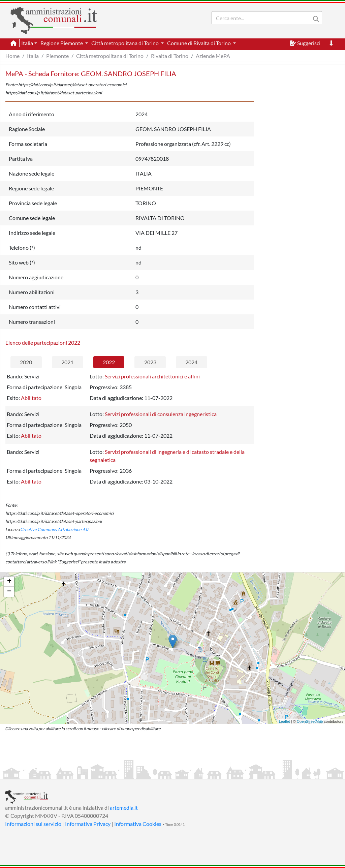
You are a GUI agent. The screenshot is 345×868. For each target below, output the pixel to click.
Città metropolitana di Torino (110, 56)
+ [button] (9, 582)
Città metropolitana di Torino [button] (126, 43)
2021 (67, 362)
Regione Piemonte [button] (62, 43)
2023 (150, 362)
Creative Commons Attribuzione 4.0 (54, 529)
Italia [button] (27, 43)
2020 (26, 362)
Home (12, 56)
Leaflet (285, 721)
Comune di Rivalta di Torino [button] (199, 43)
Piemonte (57, 56)
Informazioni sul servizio (33, 824)
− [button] (9, 592)
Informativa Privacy (88, 824)
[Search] (262, 18)
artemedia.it (124, 808)
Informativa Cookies (138, 824)
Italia (33, 56)
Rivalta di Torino (170, 56)
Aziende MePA (213, 56)
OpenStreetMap (310, 721)
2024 (191, 362)
